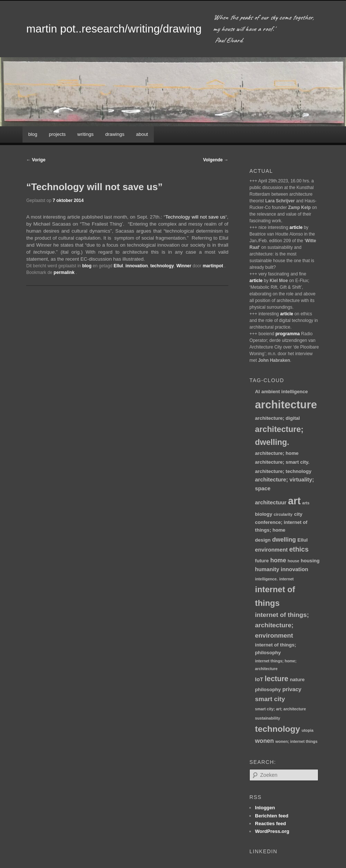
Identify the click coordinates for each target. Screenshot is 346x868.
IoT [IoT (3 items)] (259, 679)
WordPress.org (272, 831)
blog (33, 134)
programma (288, 334)
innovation (137, 266)
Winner (184, 266)
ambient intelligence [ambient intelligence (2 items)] (285, 392)
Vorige (36, 160)
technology (162, 266)
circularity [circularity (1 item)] (283, 514)
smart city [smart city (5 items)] (270, 699)
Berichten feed (271, 816)
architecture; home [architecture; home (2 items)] (277, 453)
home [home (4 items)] (278, 560)
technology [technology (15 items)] (277, 729)
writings (86, 134)
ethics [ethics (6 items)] (299, 549)
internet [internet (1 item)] (286, 579)
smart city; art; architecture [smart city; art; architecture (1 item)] (280, 709)
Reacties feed (270, 824)
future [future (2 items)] (262, 561)
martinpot (213, 266)
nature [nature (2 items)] (297, 680)
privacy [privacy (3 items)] (292, 689)
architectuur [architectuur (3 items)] (271, 502)
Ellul (118, 266)
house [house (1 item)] (293, 561)
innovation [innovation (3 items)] (295, 569)
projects (58, 134)
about (142, 134)
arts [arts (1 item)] (306, 503)
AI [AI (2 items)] (257, 392)
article (296, 227)
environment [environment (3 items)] (271, 550)
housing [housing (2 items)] (310, 561)
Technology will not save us (195, 217)
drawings (115, 134)
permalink (65, 272)
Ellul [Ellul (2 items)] (302, 540)
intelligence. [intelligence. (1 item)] (266, 579)
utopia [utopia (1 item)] (308, 730)
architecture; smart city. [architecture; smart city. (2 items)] (282, 462)
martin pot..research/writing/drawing (114, 29)
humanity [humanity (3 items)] (267, 569)
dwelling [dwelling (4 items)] (284, 539)
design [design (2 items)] (263, 540)
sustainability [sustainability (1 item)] (267, 718)
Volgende (216, 160)
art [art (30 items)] (294, 501)
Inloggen (265, 808)
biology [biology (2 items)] (264, 514)
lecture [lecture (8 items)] (277, 679)
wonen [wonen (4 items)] (264, 741)
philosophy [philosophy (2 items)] (268, 689)
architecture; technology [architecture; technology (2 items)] (283, 471)
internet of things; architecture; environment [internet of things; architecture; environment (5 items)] (282, 625)
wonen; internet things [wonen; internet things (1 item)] (297, 741)
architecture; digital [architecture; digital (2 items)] (277, 418)
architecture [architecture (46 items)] (286, 404)
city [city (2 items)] (298, 514)
